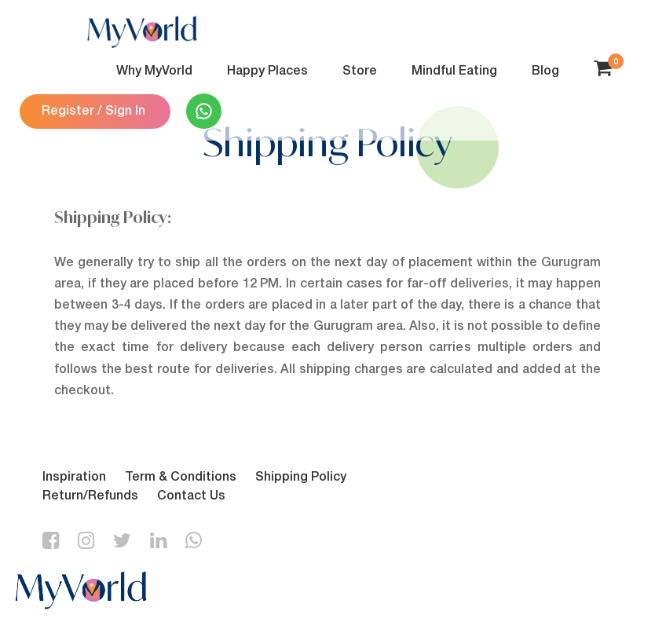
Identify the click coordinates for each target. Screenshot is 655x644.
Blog (545, 71)
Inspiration (74, 478)
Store (360, 71)
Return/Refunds (90, 496)
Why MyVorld (154, 71)
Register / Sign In (93, 112)
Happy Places (267, 71)
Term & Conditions (181, 478)
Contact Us (191, 496)
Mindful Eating (454, 71)
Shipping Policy (301, 478)
